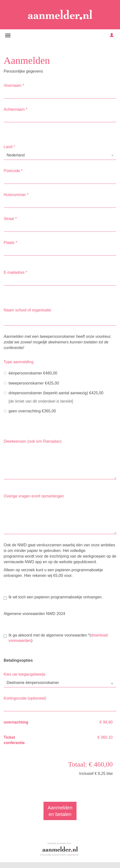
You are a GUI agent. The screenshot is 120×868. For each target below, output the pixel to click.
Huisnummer (16, 195)
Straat (10, 219)
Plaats (10, 243)
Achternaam (16, 109)
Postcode (13, 171)
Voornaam (14, 85)
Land (9, 147)
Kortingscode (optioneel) (25, 698)
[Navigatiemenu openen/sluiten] (8, 35)
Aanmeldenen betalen (60, 811)
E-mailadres (15, 272)
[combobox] (60, 155)
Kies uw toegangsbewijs (25, 674)
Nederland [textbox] (16, 155)
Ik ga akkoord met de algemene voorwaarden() (56, 638)
